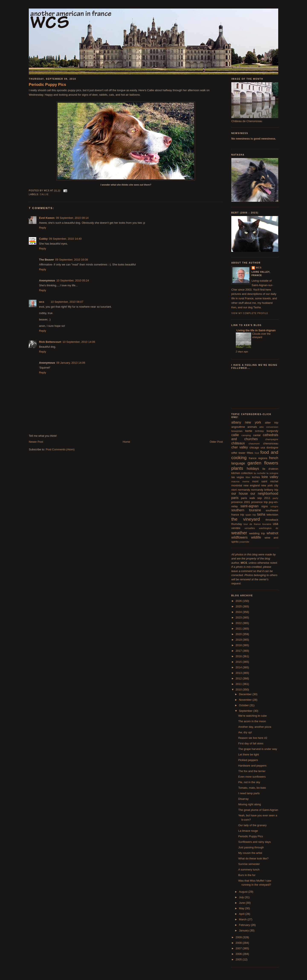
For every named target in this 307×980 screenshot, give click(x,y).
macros (235, 481)
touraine (267, 524)
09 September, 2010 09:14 (72, 218)
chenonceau (271, 443)
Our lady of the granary (252, 825)
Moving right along (249, 804)
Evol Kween (47, 218)
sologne (274, 507)
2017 (239, 651)
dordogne (272, 447)
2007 (239, 948)
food (257, 453)
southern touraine (246, 510)
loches (256, 477)
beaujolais (237, 431)
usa (276, 524)
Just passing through (251, 847)
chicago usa (257, 447)
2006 (239, 954)
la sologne (272, 473)
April (242, 914)
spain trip (251, 515)
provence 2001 (241, 502)
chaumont (254, 443)
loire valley (270, 477)
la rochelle (260, 473)
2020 (239, 634)
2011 (239, 684)
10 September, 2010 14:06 (79, 342)
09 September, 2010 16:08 (72, 260)
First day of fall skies (251, 743)
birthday (259, 431)
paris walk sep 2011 (256, 498)
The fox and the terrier (252, 771)
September (246, 711)
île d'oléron (270, 469)
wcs (42, 302)
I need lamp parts (249, 793)
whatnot (272, 533)
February (245, 925)
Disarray (243, 799)
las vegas (238, 477)
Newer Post (36, 442)
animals (252, 427)
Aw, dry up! (245, 732)
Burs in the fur (247, 875)
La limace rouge (248, 831)
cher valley (240, 447)
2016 (239, 656)
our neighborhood (264, 494)
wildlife (256, 537)
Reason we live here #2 (253, 738)
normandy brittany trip (265, 490)
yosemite (244, 542)
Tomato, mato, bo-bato (252, 788)
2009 (239, 937)
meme (246, 481)
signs (265, 506)
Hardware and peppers (252, 766)
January (244, 930)
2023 (239, 618)
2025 (239, 606)
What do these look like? (253, 858)
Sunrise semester (249, 864)
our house (240, 494)
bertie (249, 431)
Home (127, 442)
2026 (239, 601)
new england (252, 485)
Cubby (43, 239)
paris (235, 498)
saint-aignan (250, 506)
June (242, 903)
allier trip (272, 423)
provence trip (259, 502)
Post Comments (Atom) (60, 449)
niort (234, 490)
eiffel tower (238, 453)
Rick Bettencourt (50, 342)
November (246, 700)
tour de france (252, 524)
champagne (272, 439)
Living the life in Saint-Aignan (256, 330)
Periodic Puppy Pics (47, 85)
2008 (239, 943)
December (246, 694)
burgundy (272, 431)
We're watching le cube (252, 716)
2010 (239, 690)
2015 (239, 662)
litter (248, 477)
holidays (253, 469)
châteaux (238, 443)
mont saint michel (265, 481)
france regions (258, 458)
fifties (250, 453)
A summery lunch (249, 870)
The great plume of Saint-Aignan (258, 810)
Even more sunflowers (252, 777)
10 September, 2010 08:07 (67, 302)
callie (44, 194)
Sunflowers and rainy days (254, 842)
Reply (43, 228)
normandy (244, 490)
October (244, 705)
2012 (239, 678)
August (244, 892)
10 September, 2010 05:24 (73, 280)
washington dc (269, 528)
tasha (261, 514)
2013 (239, 673)
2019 (239, 640)
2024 (239, 612)
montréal (237, 485)
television (272, 515)
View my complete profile (250, 313)
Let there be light (248, 754)
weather (239, 533)
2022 (239, 623)
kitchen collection (242, 473)
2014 (239, 667)
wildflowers (239, 537)
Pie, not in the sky (249, 782)
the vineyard (246, 519)
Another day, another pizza (255, 727)
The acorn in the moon (252, 721)
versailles (250, 528)
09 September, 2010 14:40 (65, 239)
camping (246, 435)
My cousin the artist (250, 853)
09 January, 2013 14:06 (71, 363)
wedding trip (257, 533)
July (242, 897)
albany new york (246, 422)
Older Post (216, 442)
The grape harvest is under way (258, 749)
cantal (257, 435)
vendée (236, 528)
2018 (239, 645)
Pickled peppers (248, 760)
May (242, 908)
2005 (239, 959)
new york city (270, 485)
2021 (239, 629)
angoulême (238, 427)
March (243, 919)
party (275, 498)
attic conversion (269, 427)
